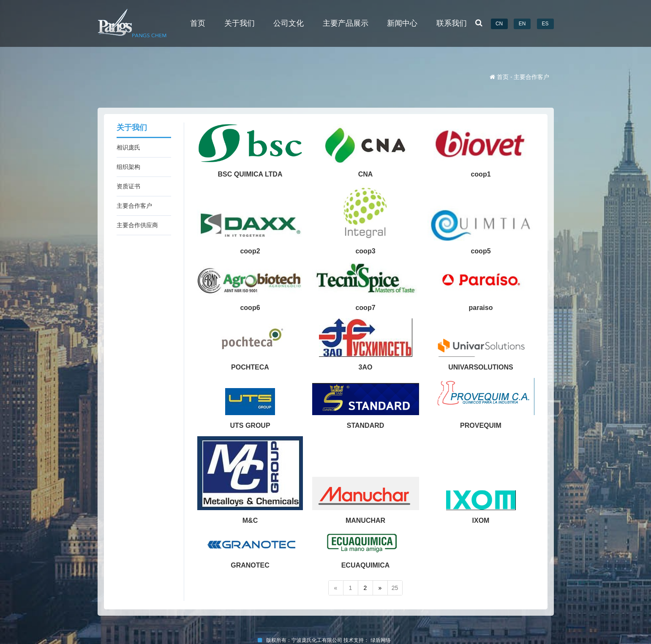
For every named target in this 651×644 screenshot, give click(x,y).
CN (499, 24)
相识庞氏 (128, 147)
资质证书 (128, 186)
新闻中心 (402, 23)
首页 (198, 23)
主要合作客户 (134, 206)
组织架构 (128, 167)
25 (395, 588)
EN (522, 24)
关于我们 (240, 23)
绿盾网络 (382, 640)
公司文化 (289, 23)
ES (545, 24)
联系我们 (452, 23)
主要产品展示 (346, 23)
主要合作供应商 (137, 225)
